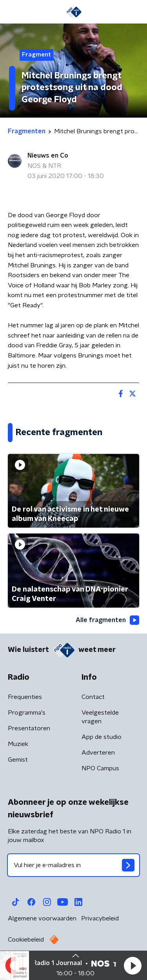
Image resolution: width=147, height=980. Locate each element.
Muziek (18, 744)
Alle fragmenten (107, 620)
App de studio (102, 737)
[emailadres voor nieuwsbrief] (73, 865)
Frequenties (25, 697)
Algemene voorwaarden (42, 918)
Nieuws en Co (48, 156)
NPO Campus (100, 768)
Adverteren (98, 753)
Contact (93, 697)
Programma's (27, 713)
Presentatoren (29, 728)
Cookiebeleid (26, 940)
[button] (132, 965)
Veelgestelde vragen (100, 717)
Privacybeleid (100, 918)
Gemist (18, 760)
